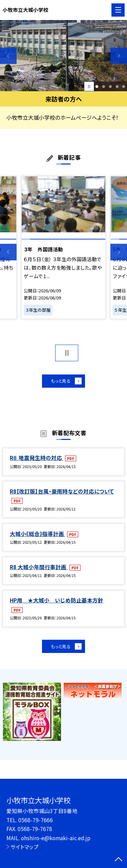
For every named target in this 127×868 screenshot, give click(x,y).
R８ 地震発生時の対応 (37, 460)
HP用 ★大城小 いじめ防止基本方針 (57, 602)
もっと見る (60, 382)
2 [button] (103, 86)
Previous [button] (8, 56)
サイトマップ (25, 847)
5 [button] (124, 86)
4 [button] (117, 86)
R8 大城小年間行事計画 (39, 568)
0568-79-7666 (36, 820)
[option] (63, 56)
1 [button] (97, 86)
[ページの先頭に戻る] (119, 860)
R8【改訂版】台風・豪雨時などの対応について (62, 493)
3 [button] (110, 86)
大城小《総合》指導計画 (38, 535)
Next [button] (119, 56)
